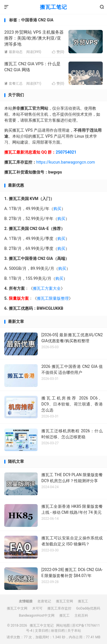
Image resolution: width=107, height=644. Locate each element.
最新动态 (13, 52)
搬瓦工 (83, 601)
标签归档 (58, 631)
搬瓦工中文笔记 (42, 625)
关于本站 (74, 631)
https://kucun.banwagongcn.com (66, 162)
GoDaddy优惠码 (88, 608)
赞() (58, 52)
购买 (57, 209)
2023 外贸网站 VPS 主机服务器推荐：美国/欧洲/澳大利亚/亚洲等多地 (34, 38)
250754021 (66, 152)
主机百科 (81, 616)
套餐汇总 (13, 83)
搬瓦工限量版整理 (53, 298)
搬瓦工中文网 (17, 608)
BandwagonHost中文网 (37, 616)
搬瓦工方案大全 (47, 288)
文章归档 (42, 631)
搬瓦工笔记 (53, 7)
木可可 (37, 608)
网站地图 (63, 625)
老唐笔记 (44, 601)
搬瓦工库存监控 (59, 608)
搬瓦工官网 (64, 601)
